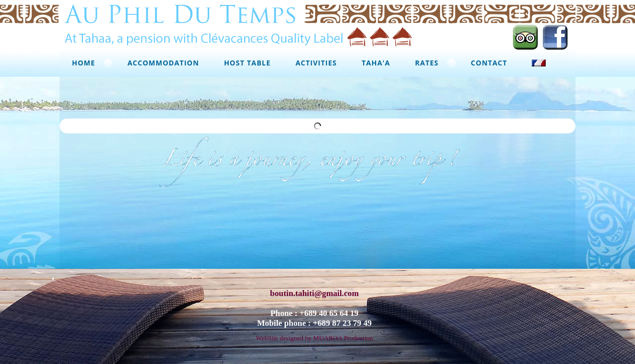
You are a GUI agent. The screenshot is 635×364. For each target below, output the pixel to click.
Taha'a (376, 63)
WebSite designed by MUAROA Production (315, 334)
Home (84, 63)
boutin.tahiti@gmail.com (314, 290)
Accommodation (163, 63)
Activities (316, 63)
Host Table (247, 63)
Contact (489, 63)
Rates (427, 63)
